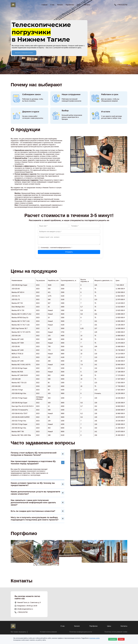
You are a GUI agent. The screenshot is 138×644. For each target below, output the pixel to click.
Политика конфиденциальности (81, 632)
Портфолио (70, 5)
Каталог (77, 626)
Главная (45, 5)
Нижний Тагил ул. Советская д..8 (29, 602)
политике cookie (95, 638)
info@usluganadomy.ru (25, 609)
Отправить (69, 252)
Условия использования (48, 632)
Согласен (113, 639)
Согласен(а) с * (55, 248)
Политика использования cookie (116, 632)
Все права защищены (18, 632)
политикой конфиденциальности (60, 248)
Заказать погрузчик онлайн (24, 53)
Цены (79, 5)
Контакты (87, 5)
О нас (52, 5)
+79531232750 (122, 5)
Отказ (121, 639)
